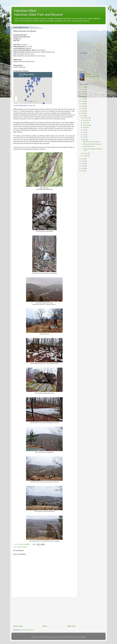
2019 (83, 104)
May (84, 135)
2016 (83, 111)
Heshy (89, 74)
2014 (83, 116)
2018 (83, 106)
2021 (83, 99)
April (84, 137)
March (85, 140)
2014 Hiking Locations (22, 106)
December (86, 118)
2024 (83, 92)
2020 (83, 101)
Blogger (83, 637)
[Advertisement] (44, 611)
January (85, 156)
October (85, 123)
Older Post (71, 626)
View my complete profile (92, 76)
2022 (83, 97)
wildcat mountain (22, 547)
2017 (83, 109)
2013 (83, 159)
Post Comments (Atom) (27, 630)
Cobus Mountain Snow (89, 146)
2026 (83, 87)
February (86, 153)
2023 (83, 94)
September (86, 125)
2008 (83, 171)
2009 (83, 168)
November (86, 120)
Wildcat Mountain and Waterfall (91, 142)
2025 (83, 89)
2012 (83, 161)
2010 (83, 166)
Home (45, 626)
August (85, 127)
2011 (83, 164)
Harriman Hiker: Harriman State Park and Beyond (38, 13)
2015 (83, 113)
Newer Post (18, 626)
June (84, 132)
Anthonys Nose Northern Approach (92, 144)
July (84, 130)
